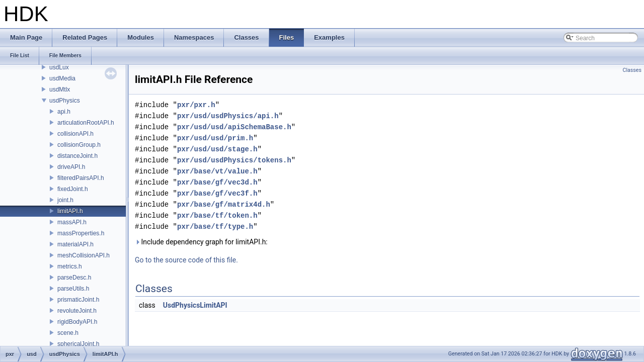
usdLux (59, 67)
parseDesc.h (74, 278)
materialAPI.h (75, 244)
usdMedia (62, 78)
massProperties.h (81, 233)
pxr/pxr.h (196, 105)
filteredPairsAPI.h (81, 178)
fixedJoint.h (73, 189)
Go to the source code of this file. (186, 260)
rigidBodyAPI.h (77, 322)
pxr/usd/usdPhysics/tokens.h (234, 160)
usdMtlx (60, 89)
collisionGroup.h (79, 145)
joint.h (65, 200)
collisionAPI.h (75, 134)
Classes (632, 70)
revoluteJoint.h (77, 311)
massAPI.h (72, 222)
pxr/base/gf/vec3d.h (217, 182)
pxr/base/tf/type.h (215, 227)
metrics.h (70, 266)
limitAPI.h (70, 211)
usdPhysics (65, 101)
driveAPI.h (71, 167)
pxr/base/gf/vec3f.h (217, 193)
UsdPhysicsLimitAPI (195, 305)
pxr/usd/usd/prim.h (215, 138)
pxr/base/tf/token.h (217, 215)
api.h (64, 112)
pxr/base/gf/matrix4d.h (224, 204)
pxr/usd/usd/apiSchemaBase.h (234, 127)
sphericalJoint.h (78, 344)
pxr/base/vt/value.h (217, 171)
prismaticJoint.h (78, 300)
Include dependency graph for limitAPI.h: (201, 242)
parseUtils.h (73, 289)
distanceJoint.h (77, 156)
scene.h (68, 333)
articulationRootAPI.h (86, 123)
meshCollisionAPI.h (84, 255)
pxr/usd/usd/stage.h (217, 149)
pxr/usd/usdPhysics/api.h (228, 116)
